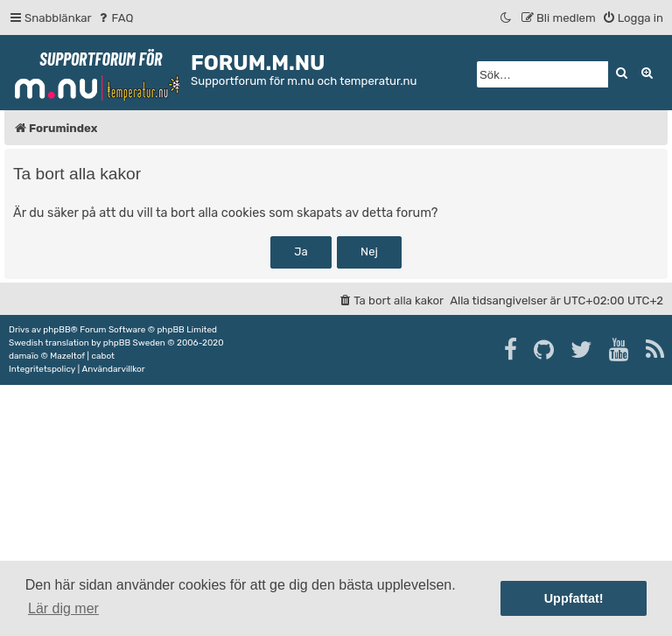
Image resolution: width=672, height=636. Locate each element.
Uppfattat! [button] (574, 598)
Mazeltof (67, 356)
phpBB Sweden (134, 343)
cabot (103, 356)
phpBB (56, 330)
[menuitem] (115, 18)
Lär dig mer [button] (63, 608)
